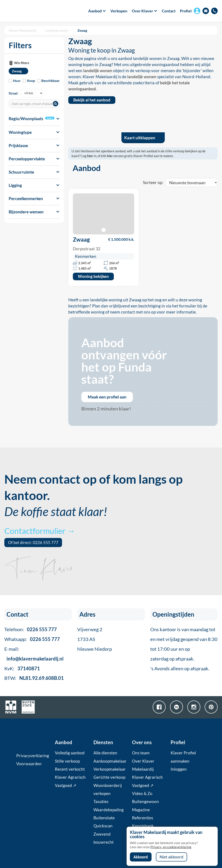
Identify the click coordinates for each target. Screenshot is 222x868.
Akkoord (141, 857)
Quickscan (103, 826)
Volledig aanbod (70, 753)
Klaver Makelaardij (22, 30)
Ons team (141, 753)
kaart (50, 118)
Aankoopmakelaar (110, 761)
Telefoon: (31, 629)
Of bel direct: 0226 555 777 (33, 543)
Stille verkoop (67, 761)
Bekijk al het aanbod (92, 100)
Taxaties (101, 802)
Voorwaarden (29, 764)
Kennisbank (143, 826)
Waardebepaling (109, 810)
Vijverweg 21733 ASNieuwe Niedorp (95, 639)
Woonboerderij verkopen (108, 789)
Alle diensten (105, 753)
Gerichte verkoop (109, 777)
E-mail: (34, 654)
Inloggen (179, 769)
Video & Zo (142, 793)
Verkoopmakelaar (110, 769)
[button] (95, 11)
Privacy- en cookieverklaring (171, 847)
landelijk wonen (98, 71)
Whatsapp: (32, 639)
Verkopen (119, 11)
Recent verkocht (70, 769)
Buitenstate (104, 818)
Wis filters (22, 63)
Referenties (143, 818)
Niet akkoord (171, 857)
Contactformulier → (40, 531)
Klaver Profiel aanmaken (183, 757)
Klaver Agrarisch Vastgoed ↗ (70, 781)
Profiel (186, 11)
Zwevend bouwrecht (104, 838)
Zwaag (82, 30)
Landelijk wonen (57, 30)
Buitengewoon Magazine (145, 806)
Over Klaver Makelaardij (143, 765)
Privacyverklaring (33, 756)
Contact (169, 11)
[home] (21, 11)
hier (90, 156)
